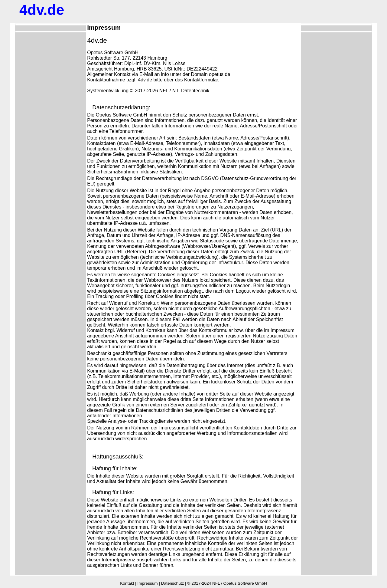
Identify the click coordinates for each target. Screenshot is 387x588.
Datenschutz (173, 583)
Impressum (147, 583)
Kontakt (127, 583)
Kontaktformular (201, 80)
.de (42, 10)
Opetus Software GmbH (245, 583)
